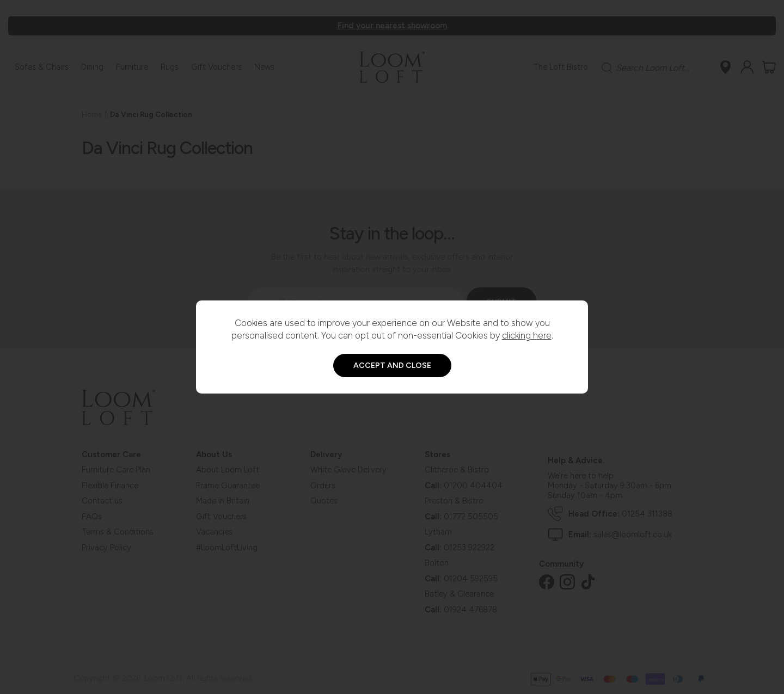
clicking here (527, 335)
